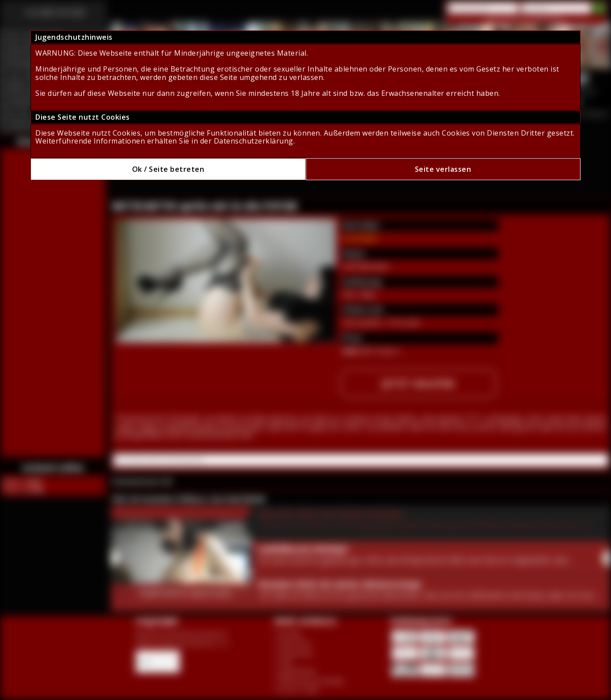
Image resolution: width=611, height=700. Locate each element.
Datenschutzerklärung (254, 141)
